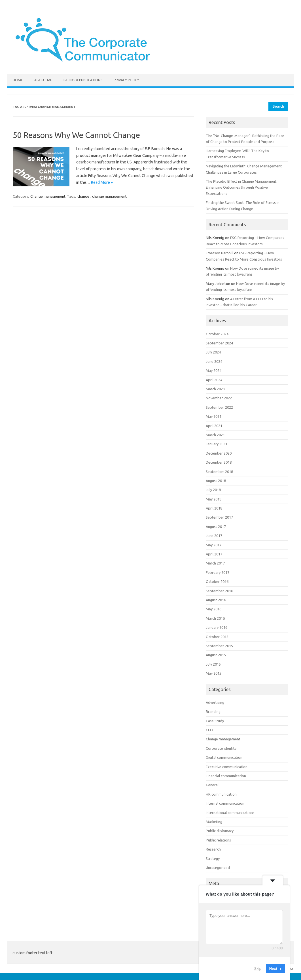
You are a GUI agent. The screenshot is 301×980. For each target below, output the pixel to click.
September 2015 (219, 646)
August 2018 (216, 481)
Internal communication (225, 803)
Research (213, 849)
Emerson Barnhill (220, 253)
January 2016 (217, 627)
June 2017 (214, 536)
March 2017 (215, 563)
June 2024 (214, 361)
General (212, 785)
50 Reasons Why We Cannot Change (76, 135)
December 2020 (219, 453)
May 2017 (214, 545)
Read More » (102, 182)
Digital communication (224, 757)
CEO (209, 730)
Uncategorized (218, 868)
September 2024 (219, 343)
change (83, 196)
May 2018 (214, 499)
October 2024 (217, 334)
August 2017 (216, 527)
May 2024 (214, 370)
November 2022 (219, 398)
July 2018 (213, 490)
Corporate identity (221, 748)
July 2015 (213, 664)
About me (43, 80)
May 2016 (214, 609)
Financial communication (226, 776)
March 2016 (215, 618)
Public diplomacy (220, 831)
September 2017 (219, 517)
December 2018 (219, 462)
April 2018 (214, 508)
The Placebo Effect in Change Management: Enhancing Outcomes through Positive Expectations (241, 187)
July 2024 (213, 352)
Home (18, 80)
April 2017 (214, 554)
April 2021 (214, 426)
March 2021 (215, 435)
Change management (48, 196)
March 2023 (215, 389)
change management (109, 196)
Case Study (215, 721)
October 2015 (217, 637)
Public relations (218, 840)
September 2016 (219, 591)
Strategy (213, 858)
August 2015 (216, 655)
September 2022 (219, 407)
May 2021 (214, 416)
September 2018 (219, 472)
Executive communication (227, 767)
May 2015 (214, 673)
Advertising (215, 702)
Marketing (214, 822)
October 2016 (217, 581)
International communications (230, 813)
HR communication (221, 794)
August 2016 (216, 600)
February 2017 (218, 572)
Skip (258, 969)
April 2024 (214, 380)
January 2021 (217, 444)
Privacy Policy (126, 80)
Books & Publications (83, 80)
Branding (213, 711)
